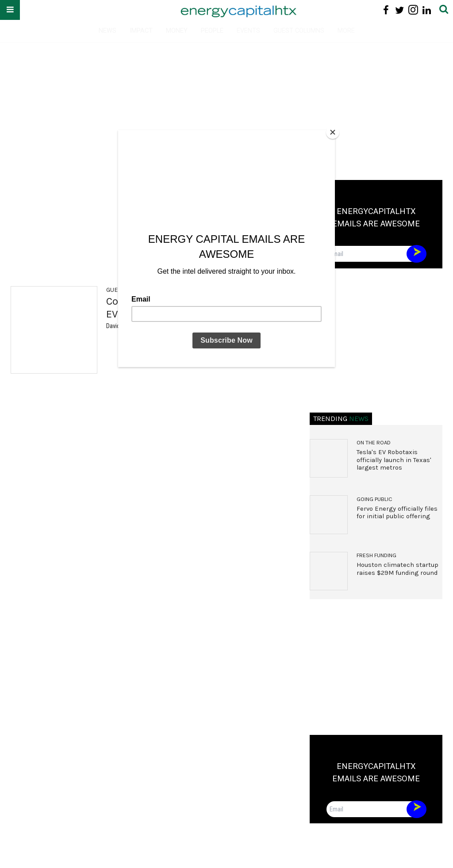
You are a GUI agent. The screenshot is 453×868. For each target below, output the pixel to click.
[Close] (333, 132)
